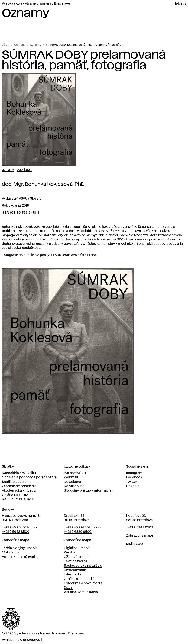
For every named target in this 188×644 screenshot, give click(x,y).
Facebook (134, 477)
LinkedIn (133, 486)
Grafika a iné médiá (79, 579)
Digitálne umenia (77, 548)
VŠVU (6, 45)
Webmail (71, 477)
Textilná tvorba (76, 561)
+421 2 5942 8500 (16, 532)
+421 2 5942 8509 (140, 527)
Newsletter (73, 482)
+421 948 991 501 (77, 527)
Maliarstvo (10, 553)
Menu (181, 4)
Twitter (132, 482)
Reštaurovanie (75, 570)
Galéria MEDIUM (15, 495)
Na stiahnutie (74, 486)
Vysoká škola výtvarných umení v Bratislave (36, 4)
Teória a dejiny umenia (20, 548)
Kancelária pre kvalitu (19, 473)
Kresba (70, 553)
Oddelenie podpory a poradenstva (29, 477)
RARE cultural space (18, 499)
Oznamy (36, 45)
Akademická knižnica (19, 491)
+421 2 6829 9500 (78, 532)
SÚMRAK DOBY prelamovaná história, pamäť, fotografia (83, 45)
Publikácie (25, 170)
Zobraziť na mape (16, 540)
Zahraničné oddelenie (19, 486)
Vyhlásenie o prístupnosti (22, 640)
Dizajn (69, 588)
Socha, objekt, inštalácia (83, 566)
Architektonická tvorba (20, 557)
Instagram (134, 473)
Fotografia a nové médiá (83, 583)
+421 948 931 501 (15, 527)
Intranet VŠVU (75, 473)
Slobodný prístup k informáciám (89, 491)
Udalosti (20, 45)
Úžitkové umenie (77, 557)
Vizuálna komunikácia (81, 592)
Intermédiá (73, 575)
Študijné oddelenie (17, 482)
